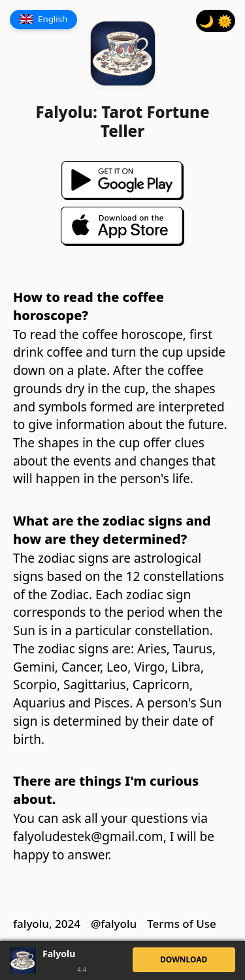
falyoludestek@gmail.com (88, 837)
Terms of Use (182, 924)
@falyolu (114, 924)
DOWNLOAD (184, 959)
